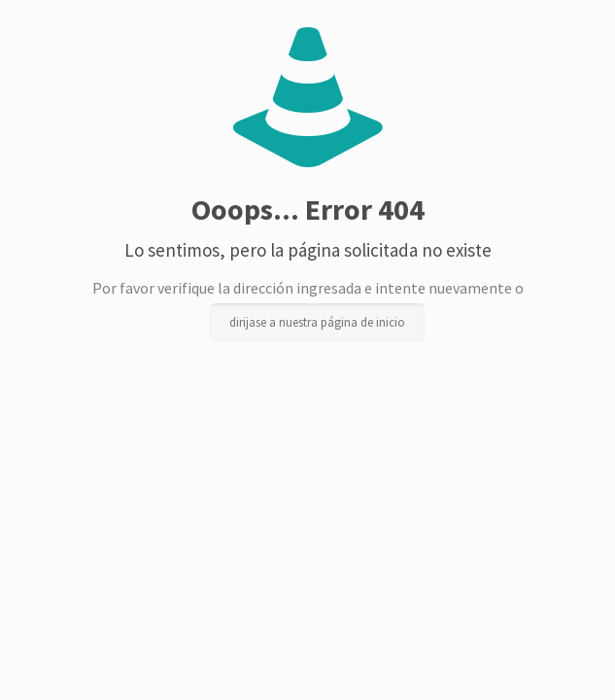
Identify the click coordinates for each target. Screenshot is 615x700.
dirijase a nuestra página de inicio (317, 322)
